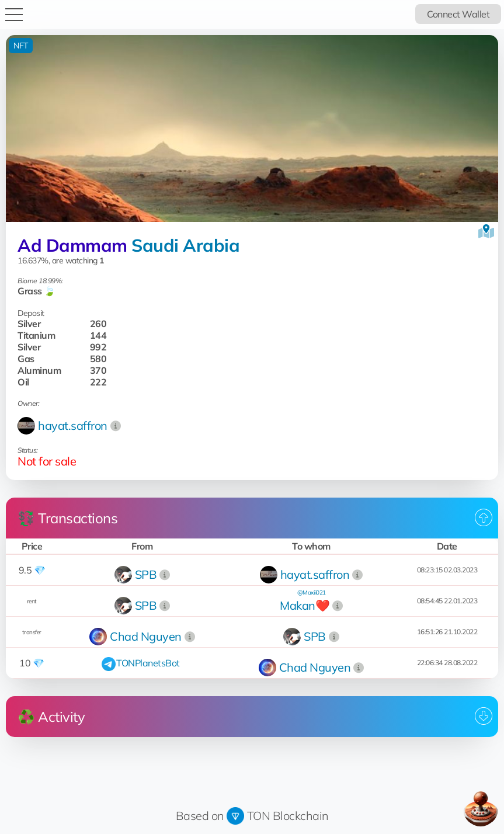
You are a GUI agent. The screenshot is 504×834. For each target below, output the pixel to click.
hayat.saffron (73, 425)
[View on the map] (486, 231)
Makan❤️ (305, 605)
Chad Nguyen (146, 636)
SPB (146, 574)
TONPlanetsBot (148, 663)
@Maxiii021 (312, 593)
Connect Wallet (458, 14)
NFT (21, 46)
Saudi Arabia (185, 245)
